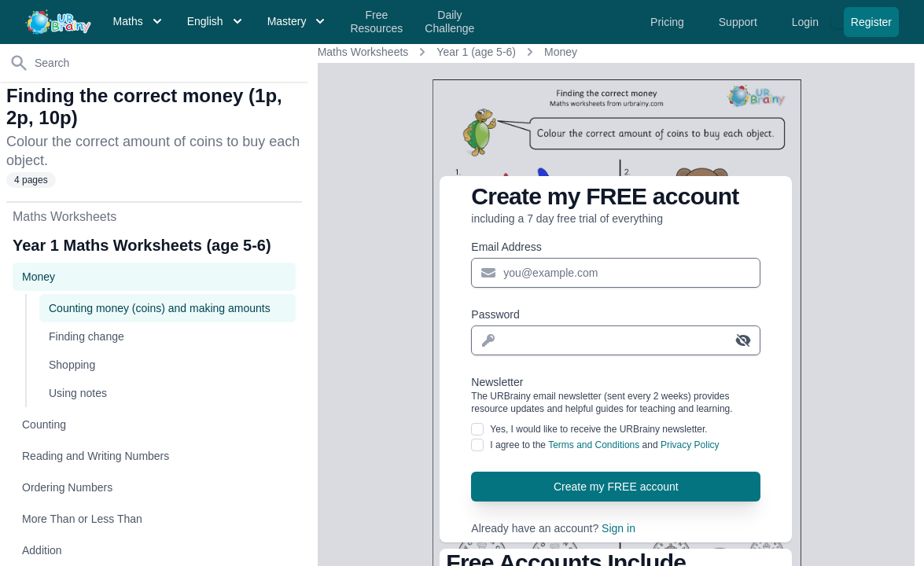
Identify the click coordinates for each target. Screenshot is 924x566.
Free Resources (376, 22)
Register (871, 22)
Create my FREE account (616, 487)
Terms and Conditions (594, 445)
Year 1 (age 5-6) (476, 52)
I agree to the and (604, 445)
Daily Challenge (449, 22)
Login (807, 22)
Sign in (618, 528)
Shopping (72, 365)
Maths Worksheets (363, 52)
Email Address (506, 247)
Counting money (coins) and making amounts (160, 308)
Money (561, 52)
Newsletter (616, 395)
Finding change (87, 336)
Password (495, 314)
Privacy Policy (690, 445)
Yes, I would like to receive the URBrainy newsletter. (598, 429)
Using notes (78, 393)
